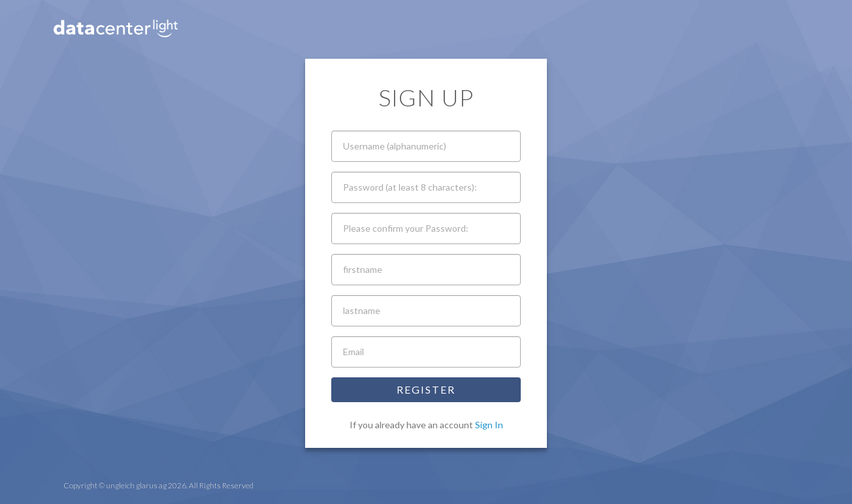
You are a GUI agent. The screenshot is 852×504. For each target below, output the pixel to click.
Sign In (489, 425)
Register (426, 389)
